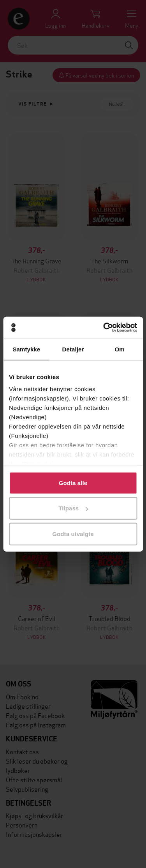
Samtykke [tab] (26, 349)
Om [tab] (120, 349)
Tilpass (73, 508)
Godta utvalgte (73, 534)
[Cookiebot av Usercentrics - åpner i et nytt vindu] (104, 328)
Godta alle (73, 483)
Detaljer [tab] (73, 349)
